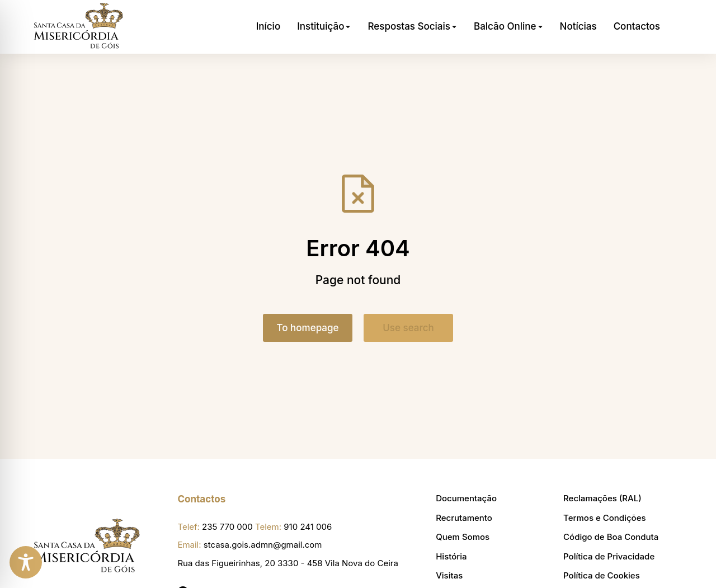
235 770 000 (227, 527)
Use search (408, 328)
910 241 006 (308, 527)
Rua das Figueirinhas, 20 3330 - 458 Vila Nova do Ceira (288, 563)
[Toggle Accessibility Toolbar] (26, 562)
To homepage (308, 328)
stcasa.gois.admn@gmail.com (263, 545)
